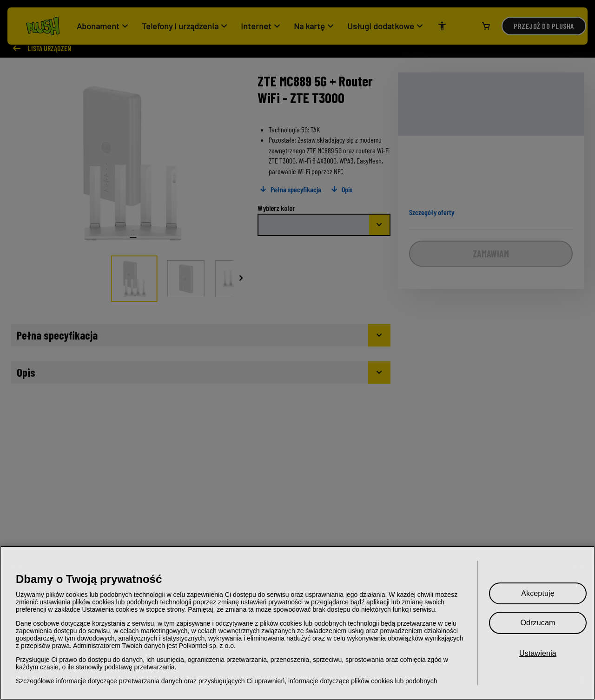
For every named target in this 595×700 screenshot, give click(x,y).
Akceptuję (538, 593)
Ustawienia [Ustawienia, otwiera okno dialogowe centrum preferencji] (538, 653)
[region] (297, 623)
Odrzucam (538, 623)
